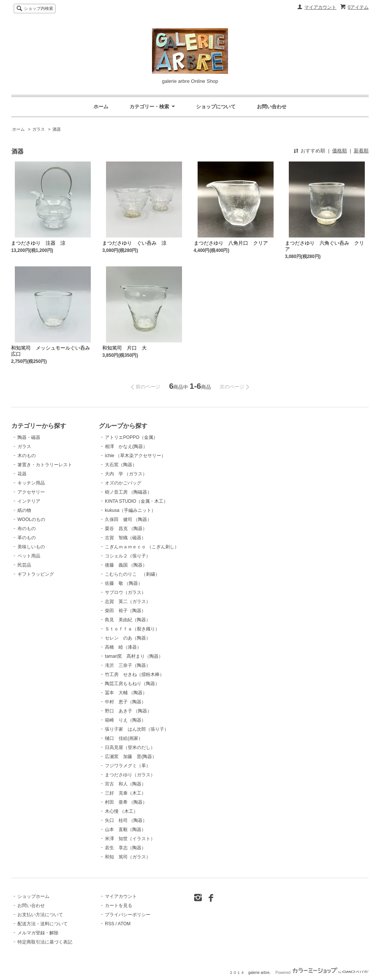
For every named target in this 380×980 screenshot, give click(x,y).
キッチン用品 (31, 483)
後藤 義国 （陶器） (126, 565)
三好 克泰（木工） (125, 793)
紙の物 (24, 510)
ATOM (124, 924)
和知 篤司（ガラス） (128, 857)
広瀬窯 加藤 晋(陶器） (131, 757)
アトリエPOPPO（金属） (131, 437)
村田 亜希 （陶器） (126, 802)
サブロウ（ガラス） (125, 592)
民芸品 (24, 565)
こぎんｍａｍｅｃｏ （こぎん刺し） (142, 547)
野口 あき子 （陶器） (128, 711)
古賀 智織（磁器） (125, 538)
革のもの (27, 538)
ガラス (39, 129)
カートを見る (119, 906)
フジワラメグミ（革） (128, 766)
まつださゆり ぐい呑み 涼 (137, 243)
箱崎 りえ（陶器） (125, 720)
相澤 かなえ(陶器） (126, 446)
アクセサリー (31, 492)
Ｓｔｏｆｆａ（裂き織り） (132, 629)
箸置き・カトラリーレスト (45, 465)
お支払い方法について (40, 915)
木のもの (27, 456)
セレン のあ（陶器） (128, 638)
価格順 (340, 151)
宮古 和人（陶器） (125, 784)
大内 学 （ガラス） (126, 474)
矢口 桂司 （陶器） (126, 820)
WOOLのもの (31, 519)
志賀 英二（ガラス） (128, 602)
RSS (110, 924)
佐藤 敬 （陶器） (124, 583)
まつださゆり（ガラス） (130, 775)
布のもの (27, 529)
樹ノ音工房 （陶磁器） (128, 492)
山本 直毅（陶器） (125, 830)
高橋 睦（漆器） (123, 647)
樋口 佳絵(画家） (124, 738)
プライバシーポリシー (128, 915)
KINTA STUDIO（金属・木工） (136, 501)
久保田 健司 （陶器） (128, 519)
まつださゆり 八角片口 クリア (231, 243)
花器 (22, 474)
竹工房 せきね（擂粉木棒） (135, 674)
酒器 (57, 129)
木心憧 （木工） (121, 811)
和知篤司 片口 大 (124, 348)
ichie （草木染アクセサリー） (135, 456)
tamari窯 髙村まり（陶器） (134, 656)
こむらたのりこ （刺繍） (132, 574)
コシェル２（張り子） (128, 556)
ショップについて (216, 107)
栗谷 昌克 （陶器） (126, 529)
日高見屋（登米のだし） (130, 747)
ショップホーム (33, 896)
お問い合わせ (272, 107)
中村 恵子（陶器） (125, 702)
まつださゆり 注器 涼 (41, 243)
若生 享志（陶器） (125, 848)
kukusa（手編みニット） (130, 510)
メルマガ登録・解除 (38, 933)
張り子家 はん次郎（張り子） (137, 729)
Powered (322, 973)
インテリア (29, 501)
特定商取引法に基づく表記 (45, 942)
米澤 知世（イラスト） (130, 839)
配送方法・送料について (43, 924)
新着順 (361, 151)
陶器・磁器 (29, 437)
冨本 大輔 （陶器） (126, 693)
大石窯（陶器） (121, 465)
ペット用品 (29, 556)
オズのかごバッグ (123, 483)
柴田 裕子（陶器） (125, 611)
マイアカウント (320, 7)
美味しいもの (31, 547)
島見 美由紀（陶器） (128, 620)
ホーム (101, 107)
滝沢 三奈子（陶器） (128, 665)
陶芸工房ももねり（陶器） (132, 684)
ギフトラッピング (36, 574)
